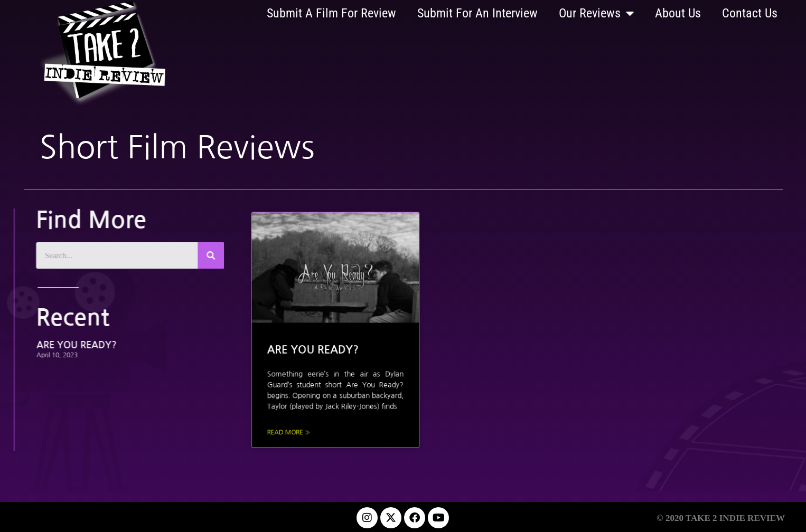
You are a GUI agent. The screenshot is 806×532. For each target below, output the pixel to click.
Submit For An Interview (477, 13)
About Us (678, 13)
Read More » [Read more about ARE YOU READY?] (301, 427)
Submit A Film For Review (331, 13)
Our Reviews (596, 13)
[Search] (195, 255)
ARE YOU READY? (61, 345)
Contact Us (750, 13)
